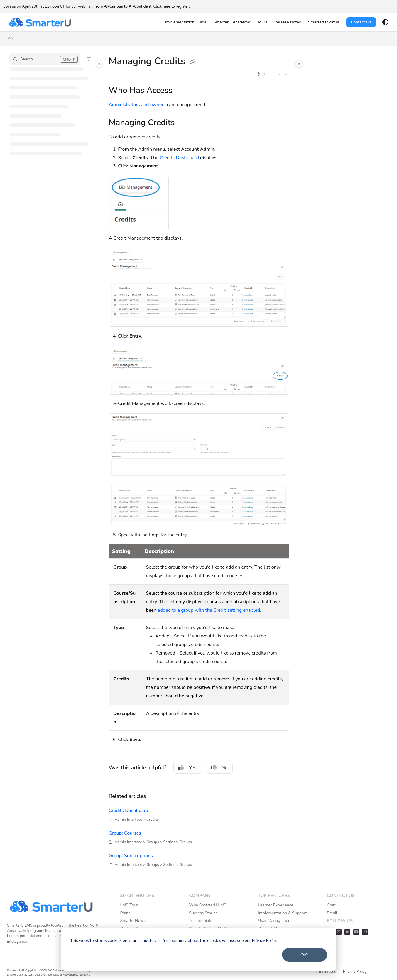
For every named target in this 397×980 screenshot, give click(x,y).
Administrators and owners (137, 105)
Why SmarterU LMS (208, 905)
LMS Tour (129, 905)
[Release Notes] (288, 22)
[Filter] (89, 59)
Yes (187, 768)
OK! (304, 955)
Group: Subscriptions (131, 856)
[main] (199, 460)
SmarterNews (133, 921)
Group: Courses (125, 833)
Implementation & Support (282, 913)
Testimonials (201, 921)
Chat (331, 905)
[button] (45, 59)
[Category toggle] (99, 64)
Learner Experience (276, 905)
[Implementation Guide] (186, 22)
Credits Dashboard (179, 158)
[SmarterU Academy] (232, 22)
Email (332, 913)
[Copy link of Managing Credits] (192, 62)
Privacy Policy (355, 972)
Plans (125, 913)
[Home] (10, 39)
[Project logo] (40, 22)
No (219, 768)
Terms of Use (325, 972)
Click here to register (171, 6)
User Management (275, 921)
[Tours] (262, 22)
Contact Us (361, 22)
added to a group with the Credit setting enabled (209, 610)
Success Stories (203, 913)
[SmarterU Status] (324, 22)
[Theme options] (385, 22)
